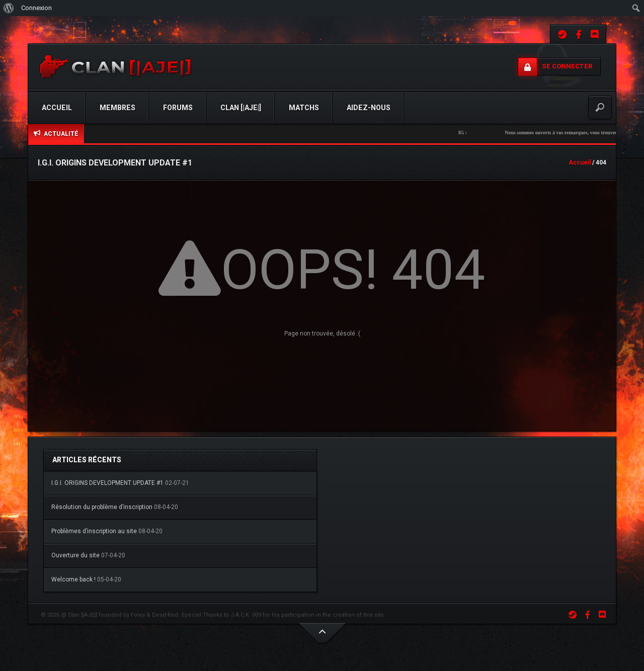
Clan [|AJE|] (241, 108)
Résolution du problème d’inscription (102, 507)
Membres (117, 108)
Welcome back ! (73, 579)
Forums (178, 108)
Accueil (57, 108)
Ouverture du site (75, 555)
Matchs (304, 108)
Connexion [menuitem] (36, 8)
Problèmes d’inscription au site (94, 531)
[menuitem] (9, 8)
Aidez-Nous (369, 108)
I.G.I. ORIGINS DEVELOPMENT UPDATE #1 (107, 483)
